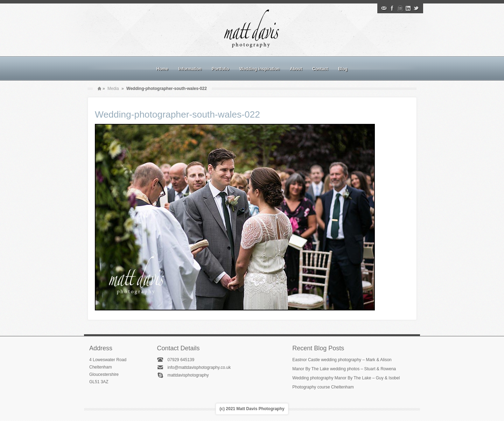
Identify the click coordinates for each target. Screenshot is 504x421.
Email (384, 8)
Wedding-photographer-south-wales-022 (177, 114)
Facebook (392, 8)
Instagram (400, 8)
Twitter (416, 8)
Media (113, 89)
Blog (343, 69)
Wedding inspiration (260, 69)
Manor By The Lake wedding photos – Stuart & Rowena (344, 369)
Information (190, 69)
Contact (320, 69)
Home (162, 69)
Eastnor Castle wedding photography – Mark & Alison (342, 360)
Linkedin (408, 8)
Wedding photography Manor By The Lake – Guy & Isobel (346, 378)
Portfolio (220, 69)
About (296, 69)
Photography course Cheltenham (323, 387)
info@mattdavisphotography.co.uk (199, 367)
